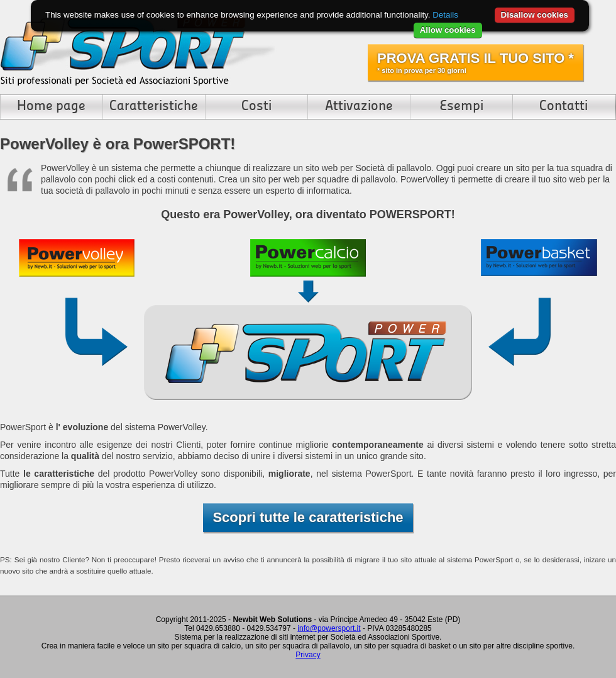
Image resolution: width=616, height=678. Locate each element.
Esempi (461, 107)
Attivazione (359, 107)
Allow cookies (448, 30)
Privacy (308, 655)
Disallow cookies (535, 15)
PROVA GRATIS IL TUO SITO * (476, 62)
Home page (51, 107)
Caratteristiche (154, 107)
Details (445, 15)
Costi (256, 107)
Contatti (564, 107)
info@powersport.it (329, 628)
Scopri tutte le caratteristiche (308, 517)
